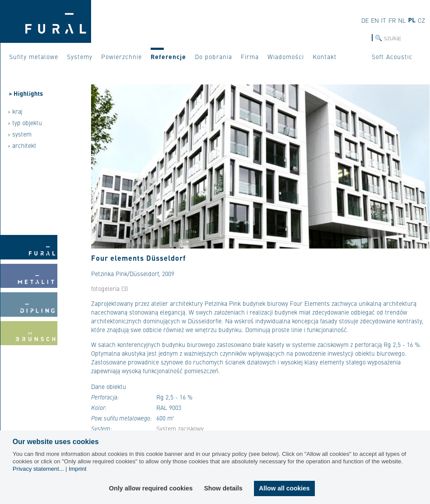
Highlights (28, 93)
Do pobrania (213, 56)
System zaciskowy (180, 428)
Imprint (78, 469)
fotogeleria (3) (109, 288)
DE (365, 20)
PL (412, 20)
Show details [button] (224, 488)
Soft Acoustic (392, 56)
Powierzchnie (122, 56)
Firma (250, 56)
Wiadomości (286, 56)
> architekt (22, 145)
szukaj (363, 38)
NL (402, 20)
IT (384, 20)
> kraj (15, 111)
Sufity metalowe (34, 56)
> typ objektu (25, 122)
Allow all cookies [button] (284, 488)
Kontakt (325, 56)
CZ (421, 20)
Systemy (80, 56)
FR (392, 20)
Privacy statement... (38, 469)
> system (19, 134)
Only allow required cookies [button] (151, 488)
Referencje (168, 56)
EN (375, 20)
